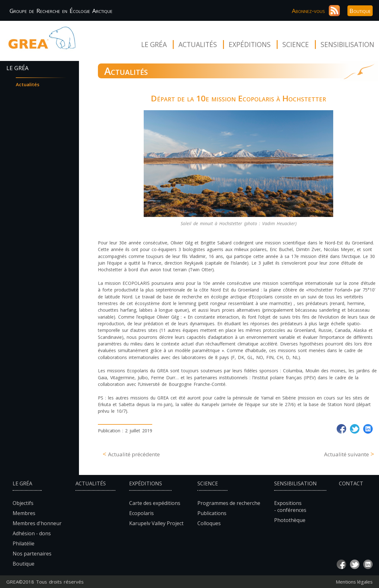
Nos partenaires (32, 554)
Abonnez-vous (308, 11)
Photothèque (290, 520)
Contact (351, 483)
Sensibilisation (347, 45)
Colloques (209, 523)
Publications (212, 513)
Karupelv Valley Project (156, 523)
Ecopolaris (141, 513)
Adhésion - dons (32, 533)
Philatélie (24, 543)
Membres (24, 513)
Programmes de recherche (229, 503)
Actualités (198, 45)
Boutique (360, 11)
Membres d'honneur (37, 523)
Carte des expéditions (155, 503)
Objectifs (23, 503)
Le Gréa (154, 45)
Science (296, 45)
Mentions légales (354, 582)
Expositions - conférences (290, 507)
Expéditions (250, 45)
